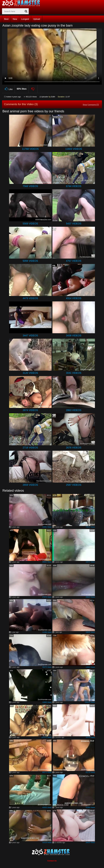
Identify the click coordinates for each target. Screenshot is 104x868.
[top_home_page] (22, 3)
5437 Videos (74, 224)
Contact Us (52, 861)
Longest (25, 19)
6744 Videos (74, 186)
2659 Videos (30, 485)
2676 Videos (74, 448)
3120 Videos (30, 373)
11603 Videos (74, 149)
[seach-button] (26, 11)
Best (6, 19)
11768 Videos (30, 149)
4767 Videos (74, 261)
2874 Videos (30, 410)
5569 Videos (30, 224)
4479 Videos (30, 298)
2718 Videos (30, 448)
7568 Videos (30, 186)
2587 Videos (74, 485)
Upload (37, 19)
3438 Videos (74, 336)
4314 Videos (74, 298)
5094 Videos (30, 261)
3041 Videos (74, 373)
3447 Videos (30, 336)
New (15, 19)
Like (8, 89)
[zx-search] (15, 11)
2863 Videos (74, 410)
